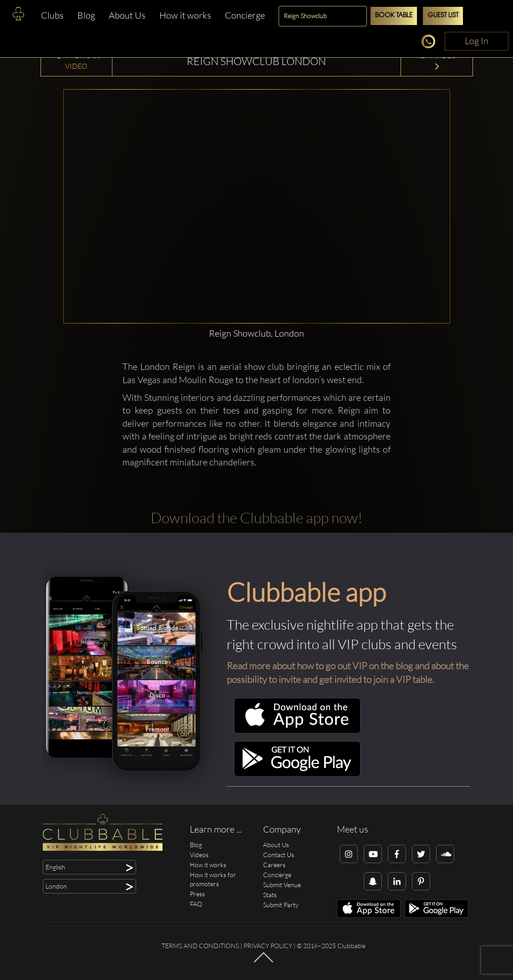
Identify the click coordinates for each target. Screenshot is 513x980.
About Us (127, 15)
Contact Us (279, 855)
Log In (477, 41)
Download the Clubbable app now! (256, 518)
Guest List (443, 16)
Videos (199, 855)
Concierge (245, 15)
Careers (274, 865)
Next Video (437, 61)
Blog (86, 15)
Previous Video (78, 61)
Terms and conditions (200, 946)
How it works (185, 15)
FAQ (196, 904)
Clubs (52, 15)
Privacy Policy (268, 946)
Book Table (394, 16)
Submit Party (281, 905)
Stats (270, 895)
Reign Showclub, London (256, 333)
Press (197, 894)
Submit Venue (282, 885)
